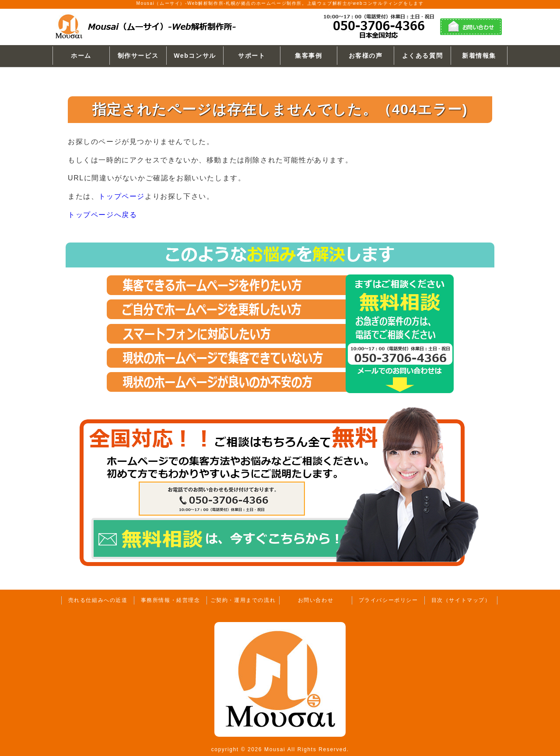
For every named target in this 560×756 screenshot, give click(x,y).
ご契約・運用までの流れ (243, 600)
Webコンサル (195, 56)
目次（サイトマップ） (461, 600)
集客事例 (308, 56)
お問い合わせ (316, 600)
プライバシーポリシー (388, 600)
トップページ (122, 196)
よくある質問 (423, 56)
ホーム (81, 56)
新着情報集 (479, 56)
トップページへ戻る (102, 215)
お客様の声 (366, 56)
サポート (252, 56)
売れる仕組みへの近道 (98, 600)
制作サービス (138, 56)
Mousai (275, 749)
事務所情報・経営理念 (171, 600)
